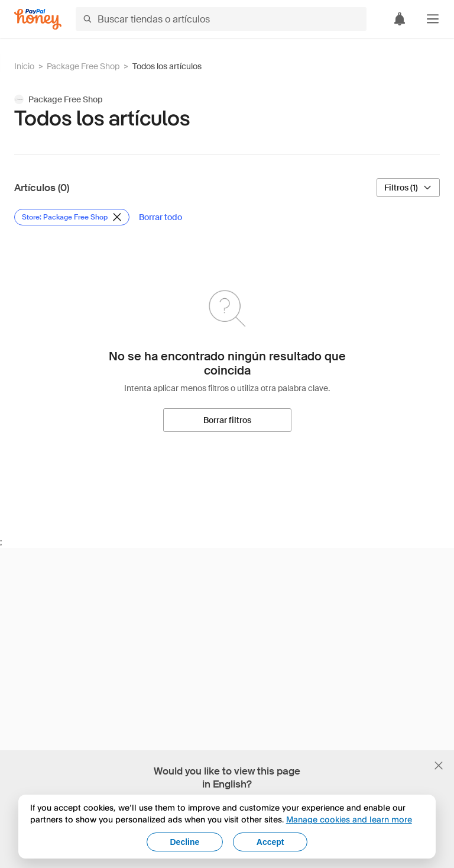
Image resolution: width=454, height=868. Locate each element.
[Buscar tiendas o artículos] (221, 19)
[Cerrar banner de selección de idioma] (439, 766)
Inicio (24, 66)
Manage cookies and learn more (349, 819)
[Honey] (38, 19)
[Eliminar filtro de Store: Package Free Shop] (72, 217)
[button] (433, 19)
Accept (270, 842)
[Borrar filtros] (227, 420)
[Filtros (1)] (408, 188)
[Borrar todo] (160, 217)
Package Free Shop (83, 66)
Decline (185, 842)
